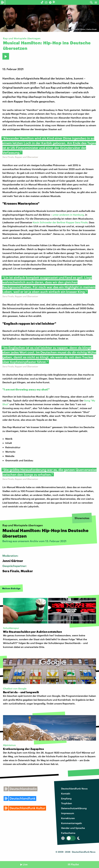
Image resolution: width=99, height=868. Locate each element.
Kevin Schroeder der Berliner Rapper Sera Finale (60, 222)
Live (25, 864)
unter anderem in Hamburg (68, 215)
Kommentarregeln (72, 823)
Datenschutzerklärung (74, 808)
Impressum (68, 813)
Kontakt (66, 793)
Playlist (75, 864)
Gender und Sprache (73, 828)
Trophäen (67, 803)
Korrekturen (68, 818)
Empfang (66, 798)
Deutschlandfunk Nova (74, 788)
